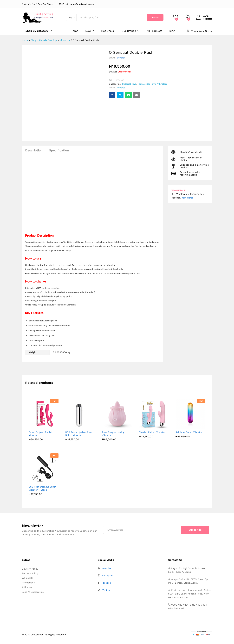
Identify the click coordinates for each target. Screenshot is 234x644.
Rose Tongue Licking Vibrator (113, 434)
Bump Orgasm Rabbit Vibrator (40, 434)
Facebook (107, 583)
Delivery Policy (30, 569)
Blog (172, 31)
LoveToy (121, 58)
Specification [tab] (59, 150)
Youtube (107, 568)
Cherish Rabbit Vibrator (152, 432)
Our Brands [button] (129, 31)
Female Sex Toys (147, 84)
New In (90, 31)
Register (207, 19)
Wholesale (28, 578)
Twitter (106, 590)
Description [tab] (34, 150)
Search (155, 17)
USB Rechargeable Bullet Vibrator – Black (42, 488)
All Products (154, 31)
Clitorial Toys (129, 84)
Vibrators (162, 84)
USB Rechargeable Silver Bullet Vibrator (79, 434)
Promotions (28, 583)
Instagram (108, 575)
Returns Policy (30, 573)
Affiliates (27, 587)
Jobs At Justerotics (33, 592)
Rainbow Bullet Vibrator (189, 432)
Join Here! (187, 198)
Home (74, 31)
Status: (113, 72)
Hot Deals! (108, 31)
